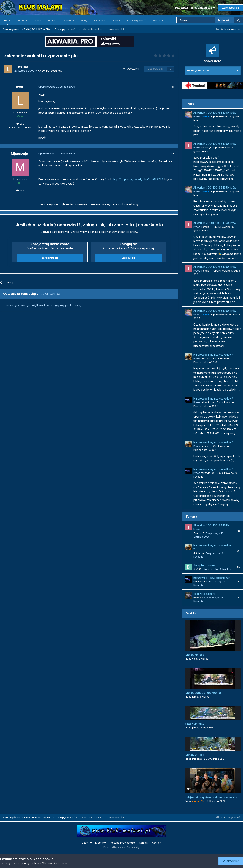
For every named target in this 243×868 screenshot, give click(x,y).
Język (87, 843)
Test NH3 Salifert (204, 594)
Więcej (158, 20)
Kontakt (52, 20)
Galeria (22, 20)
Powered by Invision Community (121, 847)
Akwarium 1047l (195, 724)
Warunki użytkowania (55, 863)
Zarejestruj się (231, 8)
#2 (172, 153)
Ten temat (223, 20)
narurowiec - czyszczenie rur (211, 578)
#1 (173, 87)
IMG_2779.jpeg (194, 655)
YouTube (69, 20)
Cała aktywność (137, 20)
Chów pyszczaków (50, 71)
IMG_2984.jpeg (194, 755)
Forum (7, 22)
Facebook (100, 20)
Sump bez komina (204, 565)
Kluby (84, 20)
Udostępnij (131, 69)
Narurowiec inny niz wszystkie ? (213, 355)
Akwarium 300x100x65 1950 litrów (215, 113)
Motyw (101, 843)
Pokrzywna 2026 (198, 71)
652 (20, 190)
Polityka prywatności (122, 843)
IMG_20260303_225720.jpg (203, 693)
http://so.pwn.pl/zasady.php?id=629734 (138, 179)
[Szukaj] (196, 20)
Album (37, 20)
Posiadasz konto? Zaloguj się (195, 8)
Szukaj (116, 20)
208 (20, 124)
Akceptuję (231, 861)
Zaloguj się (129, 258)
